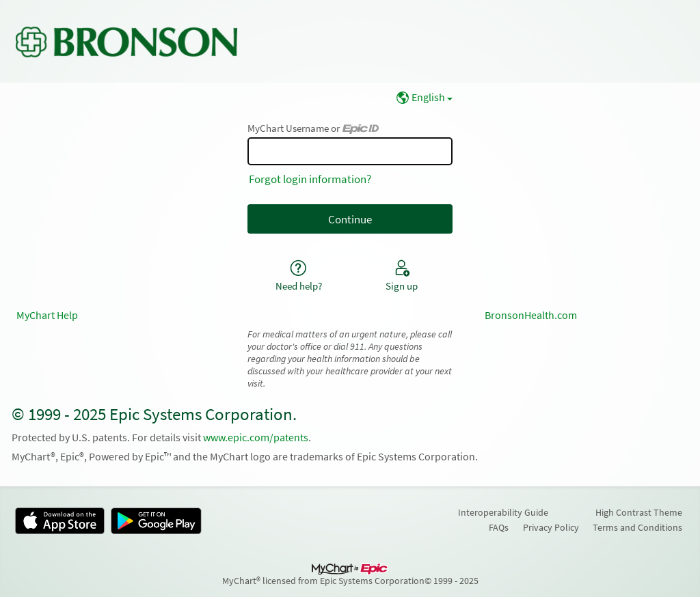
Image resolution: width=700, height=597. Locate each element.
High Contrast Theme (639, 512)
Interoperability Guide (503, 512)
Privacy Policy (551, 527)
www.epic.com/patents (256, 438)
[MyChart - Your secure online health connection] (126, 42)
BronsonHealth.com (531, 315)
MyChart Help (47, 315)
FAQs (499, 527)
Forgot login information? (310, 179)
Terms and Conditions (637, 527)
